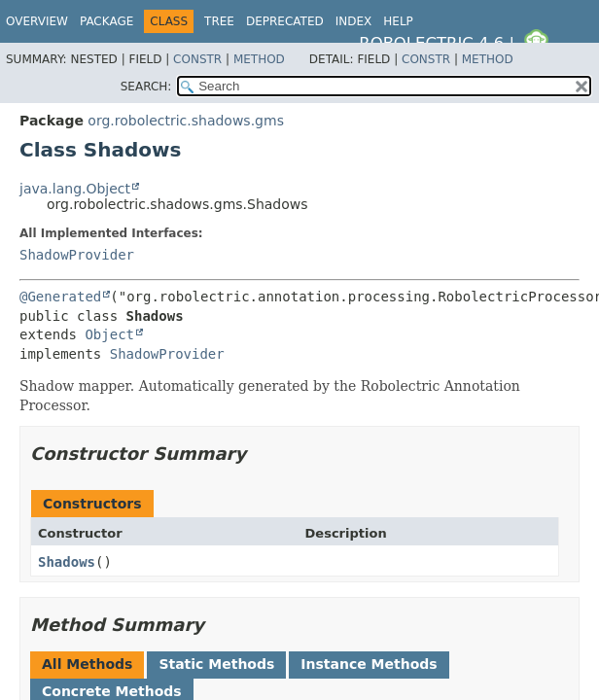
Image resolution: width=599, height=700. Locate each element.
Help (398, 21)
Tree (219, 21)
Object (109, 334)
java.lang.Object (75, 189)
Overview (37, 21)
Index (354, 21)
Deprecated (285, 21)
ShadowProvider (77, 255)
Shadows (67, 562)
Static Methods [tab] (216, 664)
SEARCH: (146, 87)
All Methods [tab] (87, 664)
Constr (197, 59)
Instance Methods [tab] (369, 664)
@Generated (60, 297)
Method (259, 59)
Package (106, 21)
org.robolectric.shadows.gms (186, 121)
